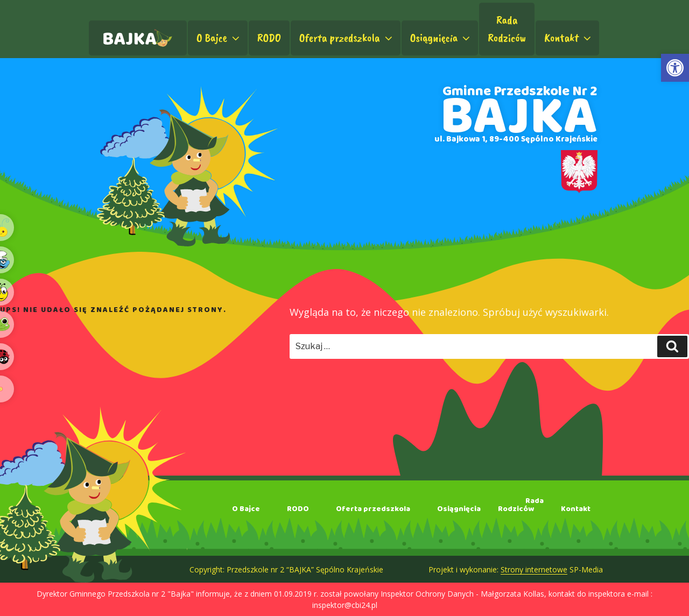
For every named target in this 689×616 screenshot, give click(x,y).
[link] (675, 68)
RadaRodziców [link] (507, 29)
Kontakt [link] (569, 38)
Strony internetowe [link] (534, 569)
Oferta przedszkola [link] (347, 38)
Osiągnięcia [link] (441, 38)
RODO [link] (269, 38)
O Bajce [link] (219, 38)
